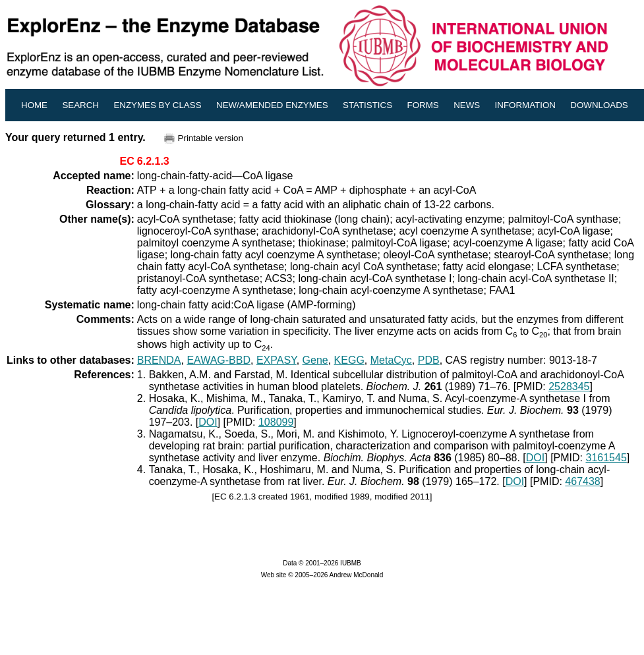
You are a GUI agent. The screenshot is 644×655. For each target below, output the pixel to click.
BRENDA (159, 360)
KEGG (349, 360)
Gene (315, 360)
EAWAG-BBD (219, 360)
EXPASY (277, 360)
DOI (208, 422)
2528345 (569, 386)
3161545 (606, 458)
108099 (276, 422)
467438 (582, 481)
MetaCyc (391, 360)
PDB (429, 360)
